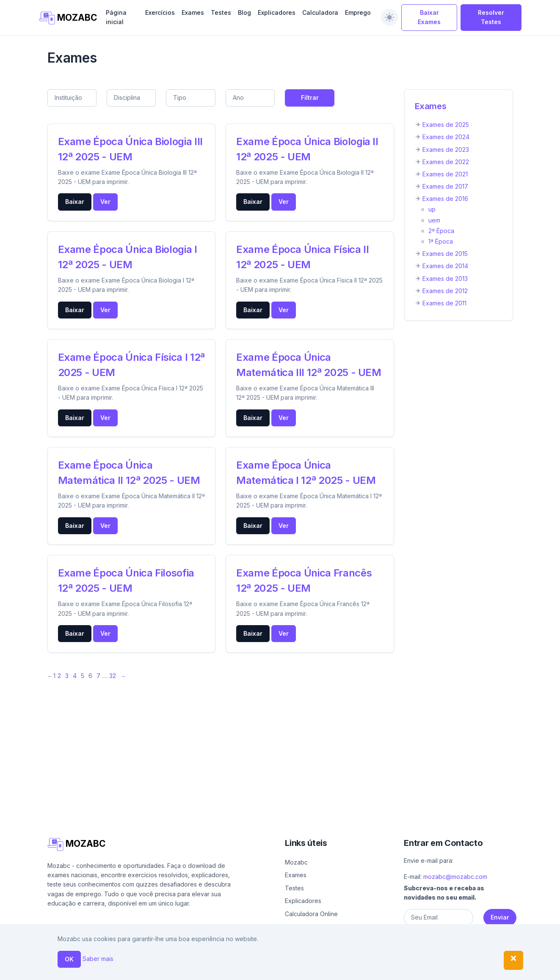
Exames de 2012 (445, 291)
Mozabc (296, 862)
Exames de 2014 (445, 266)
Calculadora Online (311, 914)
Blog (244, 12)
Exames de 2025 (446, 125)
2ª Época (441, 231)
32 (113, 676)
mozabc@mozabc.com (455, 877)
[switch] (389, 17)
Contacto (415, 970)
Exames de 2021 (445, 174)
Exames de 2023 (446, 150)
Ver (105, 202)
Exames (193, 12)
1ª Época (441, 241)
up (432, 209)
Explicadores (277, 12)
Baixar (75, 202)
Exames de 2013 (445, 279)
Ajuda (345, 970)
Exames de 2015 (445, 254)
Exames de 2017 (445, 186)
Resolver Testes (491, 17)
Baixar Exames (429, 17)
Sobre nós (374, 970)
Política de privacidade (474, 970)
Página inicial (116, 17)
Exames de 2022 (446, 162)
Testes (221, 12)
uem (434, 220)
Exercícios (160, 12)
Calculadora (320, 12)
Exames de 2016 (445, 199)
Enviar (500, 917)
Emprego (358, 12)
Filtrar (310, 97)
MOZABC (68, 18)
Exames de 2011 (444, 303)
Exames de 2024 (446, 137)
